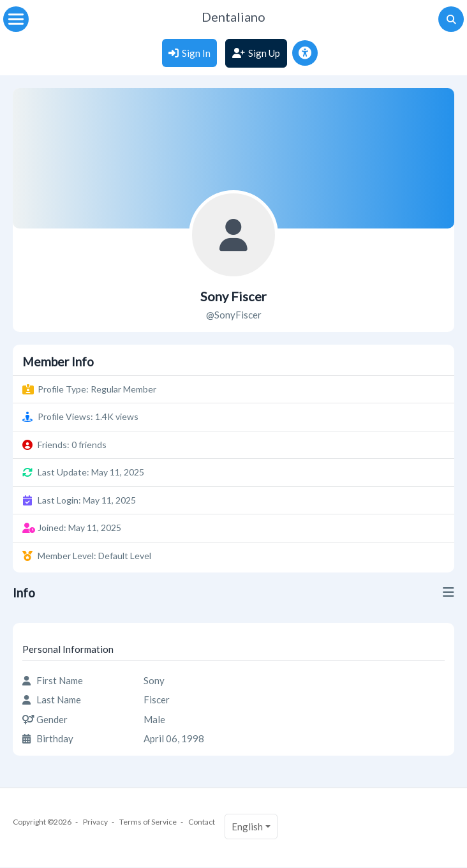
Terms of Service (148, 822)
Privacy (95, 822)
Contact (202, 822)
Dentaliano (233, 17)
